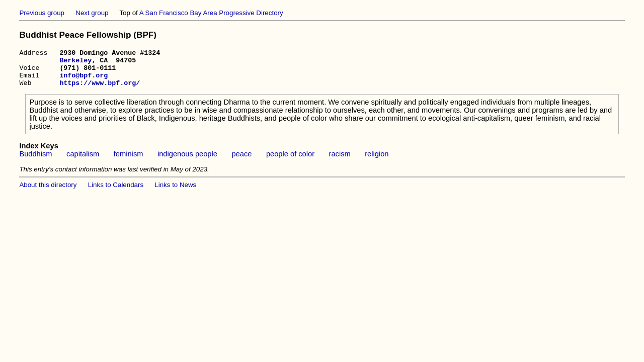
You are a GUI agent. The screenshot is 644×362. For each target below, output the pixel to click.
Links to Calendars (116, 192)
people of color (290, 161)
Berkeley (75, 63)
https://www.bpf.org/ (100, 90)
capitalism (83, 161)
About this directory (48, 192)
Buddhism (35, 161)
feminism (129, 161)
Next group (92, 13)
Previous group (42, 13)
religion (377, 161)
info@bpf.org (84, 81)
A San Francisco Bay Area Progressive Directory (211, 13)
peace (242, 161)
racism (340, 161)
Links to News (175, 192)
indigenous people (187, 161)
